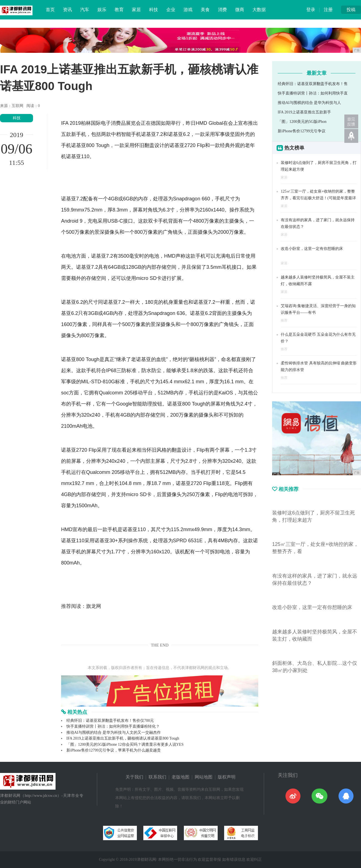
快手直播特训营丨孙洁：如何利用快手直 (313, 93)
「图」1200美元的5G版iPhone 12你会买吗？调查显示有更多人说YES (125, 744)
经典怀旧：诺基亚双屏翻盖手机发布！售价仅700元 (110, 721)
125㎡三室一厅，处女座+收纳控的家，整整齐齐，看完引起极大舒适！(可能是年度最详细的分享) (318, 198)
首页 (50, 10)
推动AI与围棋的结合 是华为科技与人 (309, 103)
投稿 (351, 10)
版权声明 (227, 777)
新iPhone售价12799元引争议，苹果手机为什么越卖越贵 (114, 750)
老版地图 (180, 777)
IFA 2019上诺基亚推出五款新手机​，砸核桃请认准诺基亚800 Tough (123, 738)
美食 (205, 10)
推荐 (284, 320)
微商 (240, 10)
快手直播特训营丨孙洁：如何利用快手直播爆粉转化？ (113, 726)
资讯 (67, 10)
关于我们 (134, 777)
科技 (154, 10)
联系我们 (157, 777)
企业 (171, 10)
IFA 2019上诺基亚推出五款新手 (304, 112)
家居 (136, 10)
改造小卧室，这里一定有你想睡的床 (312, 249)
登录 (311, 10)
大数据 (259, 10)
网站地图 (204, 777)
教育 (119, 10)
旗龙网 (94, 606)
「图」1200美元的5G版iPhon (302, 122)
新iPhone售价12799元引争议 (302, 131)
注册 (328, 10)
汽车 (85, 10)
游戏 (188, 10)
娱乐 (102, 10)
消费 (222, 10)
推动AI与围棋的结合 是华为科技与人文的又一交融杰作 (114, 733)
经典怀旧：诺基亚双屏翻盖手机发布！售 (313, 84)
